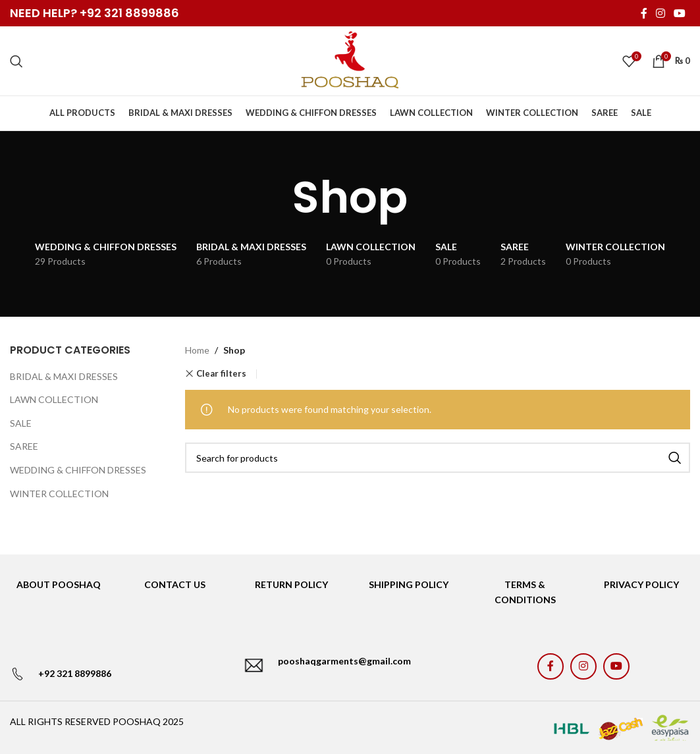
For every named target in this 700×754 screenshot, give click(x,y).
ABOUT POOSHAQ (59, 584)
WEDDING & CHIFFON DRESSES (78, 470)
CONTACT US (175, 584)
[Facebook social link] (644, 13)
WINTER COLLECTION (59, 494)
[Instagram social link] (660, 13)
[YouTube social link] (680, 13)
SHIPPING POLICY (409, 584)
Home (197, 350)
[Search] (16, 61)
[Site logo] (350, 60)
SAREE (24, 446)
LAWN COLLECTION (54, 399)
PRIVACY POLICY (641, 584)
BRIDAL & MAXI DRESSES (64, 376)
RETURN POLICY (291, 584)
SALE (21, 423)
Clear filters (221, 374)
